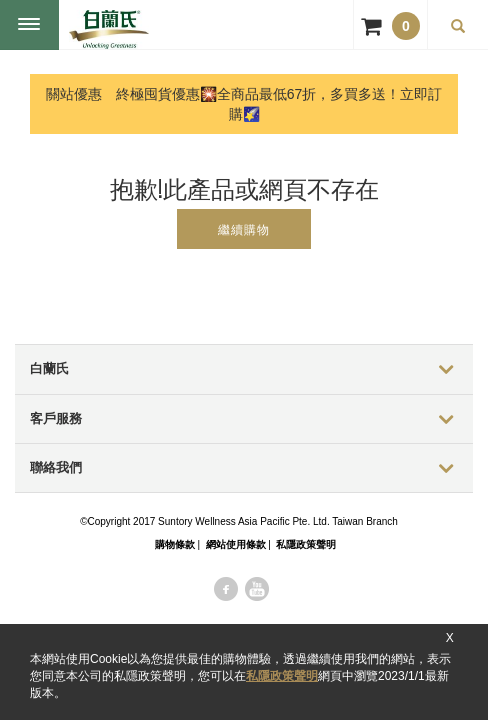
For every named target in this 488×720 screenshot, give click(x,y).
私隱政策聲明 (282, 676)
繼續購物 (244, 230)
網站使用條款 (236, 544)
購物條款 (175, 544)
